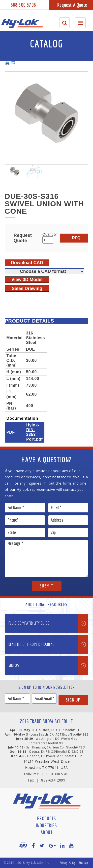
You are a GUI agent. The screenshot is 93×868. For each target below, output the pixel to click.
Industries (47, 825)
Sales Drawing (27, 289)
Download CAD (27, 263)
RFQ (76, 238)
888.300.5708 (23, 5)
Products (47, 818)
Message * (47, 559)
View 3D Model (27, 280)
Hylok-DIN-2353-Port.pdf (34, 432)
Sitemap (84, 863)
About (47, 832)
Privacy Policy (67, 863)
